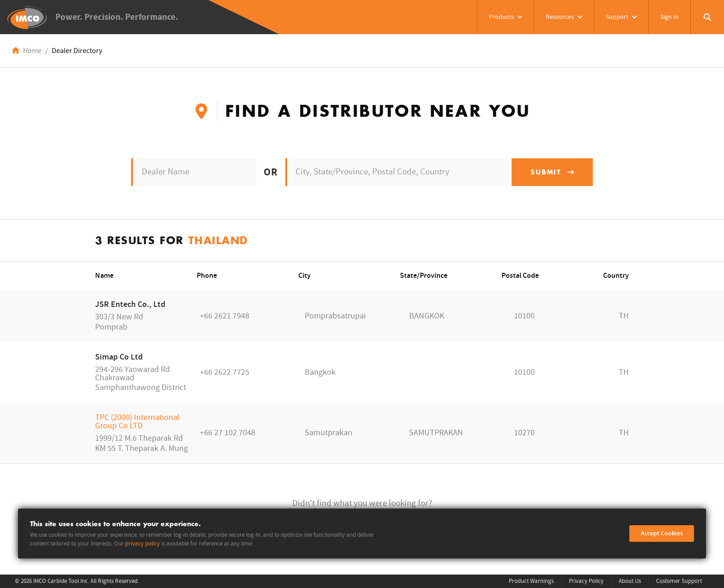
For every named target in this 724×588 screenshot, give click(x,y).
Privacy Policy (586, 581)
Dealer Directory (77, 51)
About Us (630, 581)
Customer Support (679, 581)
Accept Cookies (662, 534)
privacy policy (142, 544)
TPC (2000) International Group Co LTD (137, 422)
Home (32, 51)
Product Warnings (531, 581)
